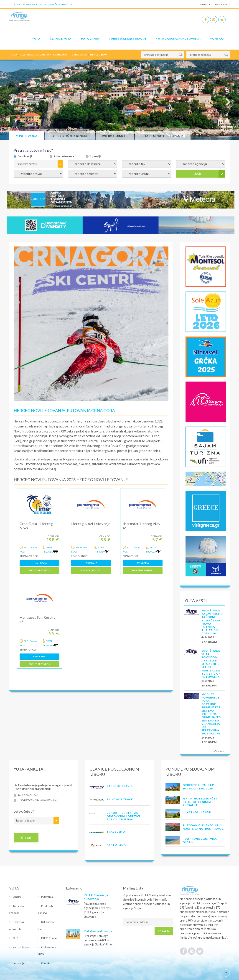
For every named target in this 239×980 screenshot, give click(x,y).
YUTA (36, 39)
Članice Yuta (61, 39)
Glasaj (26, 838)
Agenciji (95, 156)
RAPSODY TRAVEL (120, 786)
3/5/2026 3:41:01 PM (209, 683)
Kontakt (218, 39)
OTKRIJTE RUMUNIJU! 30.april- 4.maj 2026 (198, 787)
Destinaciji (25, 156)
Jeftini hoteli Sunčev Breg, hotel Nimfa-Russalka (200, 802)
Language (221, 4)
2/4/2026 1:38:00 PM (209, 740)
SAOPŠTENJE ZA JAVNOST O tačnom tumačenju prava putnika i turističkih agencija (212, 622)
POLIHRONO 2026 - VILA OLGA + (200, 840)
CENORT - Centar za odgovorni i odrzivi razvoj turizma (123, 816)
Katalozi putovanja (98, 931)
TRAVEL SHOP (117, 832)
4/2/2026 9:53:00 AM (209, 640)
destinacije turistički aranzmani (44, 55)
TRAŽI (197, 174)
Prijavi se (164, 931)
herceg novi (99, 55)
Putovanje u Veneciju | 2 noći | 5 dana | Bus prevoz (203, 827)
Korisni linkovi (21, 947)
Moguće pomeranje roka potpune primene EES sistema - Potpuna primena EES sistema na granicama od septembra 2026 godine (211, 714)
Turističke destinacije (128, 39)
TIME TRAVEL (39, 563)
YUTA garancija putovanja (178, 39)
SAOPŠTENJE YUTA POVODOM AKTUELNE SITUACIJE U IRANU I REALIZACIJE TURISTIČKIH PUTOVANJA (211, 664)
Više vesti (220, 751)
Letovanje (19, 963)
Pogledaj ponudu (39, 570)
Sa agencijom (28, 795)
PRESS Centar (49, 938)
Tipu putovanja (64, 156)
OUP (15, 938)
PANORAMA (91, 563)
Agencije (205, 4)
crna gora (79, 55)
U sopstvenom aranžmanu (38, 800)
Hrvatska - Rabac (197, 812)
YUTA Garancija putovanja (96, 897)
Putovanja (90, 39)
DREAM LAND (116, 845)
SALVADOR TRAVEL (120, 799)
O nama (17, 897)
